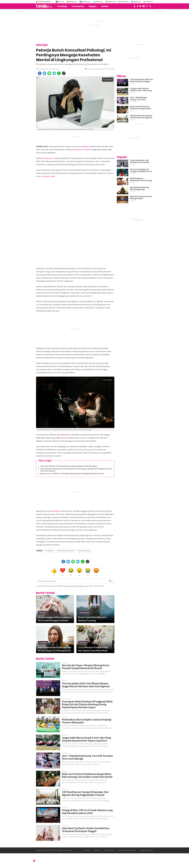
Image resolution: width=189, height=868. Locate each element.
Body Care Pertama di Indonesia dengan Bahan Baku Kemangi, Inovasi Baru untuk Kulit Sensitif (87, 775)
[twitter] (44, 73)
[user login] (135, 7)
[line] (49, 73)
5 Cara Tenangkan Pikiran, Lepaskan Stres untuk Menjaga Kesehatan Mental (55, 619)
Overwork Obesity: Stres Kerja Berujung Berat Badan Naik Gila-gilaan (69, 466)
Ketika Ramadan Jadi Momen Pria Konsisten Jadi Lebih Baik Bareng (140, 161)
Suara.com (61, 2)
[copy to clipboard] (64, 73)
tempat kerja (49, 176)
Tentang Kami (109, 850)
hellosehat (65, 435)
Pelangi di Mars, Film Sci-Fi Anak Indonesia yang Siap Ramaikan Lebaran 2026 (87, 812)
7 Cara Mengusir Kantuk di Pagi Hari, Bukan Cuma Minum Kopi (93, 649)
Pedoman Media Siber (127, 850)
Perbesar (108, 80)
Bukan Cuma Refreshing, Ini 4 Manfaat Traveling (92, 619)
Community (78, 6)
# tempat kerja (84, 551)
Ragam (93, 6)
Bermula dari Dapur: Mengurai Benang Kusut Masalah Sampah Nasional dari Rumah (86, 667)
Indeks (105, 6)
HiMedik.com (137, 2)
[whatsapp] (59, 73)
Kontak (87, 850)
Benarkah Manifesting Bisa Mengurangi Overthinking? (140, 188)
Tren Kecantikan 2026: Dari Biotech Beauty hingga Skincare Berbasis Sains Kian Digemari (86, 685)
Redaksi (97, 850)
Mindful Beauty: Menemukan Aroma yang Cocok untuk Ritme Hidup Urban (141, 179)
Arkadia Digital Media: (44, 2)
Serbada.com (149, 2)
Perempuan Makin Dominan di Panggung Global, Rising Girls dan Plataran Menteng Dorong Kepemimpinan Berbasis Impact (87, 704)
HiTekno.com (99, 2)
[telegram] (54, 73)
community (84, 613)
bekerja (85, 146)
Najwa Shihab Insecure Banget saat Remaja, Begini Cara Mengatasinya (55, 649)
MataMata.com (73, 2)
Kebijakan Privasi (146, 850)
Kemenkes (56, 511)
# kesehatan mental (66, 551)
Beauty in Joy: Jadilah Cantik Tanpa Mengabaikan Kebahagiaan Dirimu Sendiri (72, 473)
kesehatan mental (82, 150)
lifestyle (43, 613)
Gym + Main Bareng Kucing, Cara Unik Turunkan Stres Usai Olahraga (139, 99)
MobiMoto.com (112, 2)
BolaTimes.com (86, 2)
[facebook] (40, 73)
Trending (62, 6)
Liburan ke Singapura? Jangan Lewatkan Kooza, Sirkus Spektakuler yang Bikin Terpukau (141, 170)
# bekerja (49, 551)
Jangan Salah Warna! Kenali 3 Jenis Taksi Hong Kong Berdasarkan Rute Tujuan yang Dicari (86, 739)
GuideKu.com (125, 2)
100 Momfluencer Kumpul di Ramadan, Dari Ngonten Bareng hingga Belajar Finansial (85, 793)
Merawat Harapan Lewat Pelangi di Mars (141, 198)
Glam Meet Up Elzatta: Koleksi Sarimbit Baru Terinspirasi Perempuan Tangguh (86, 830)
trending (43, 643)
